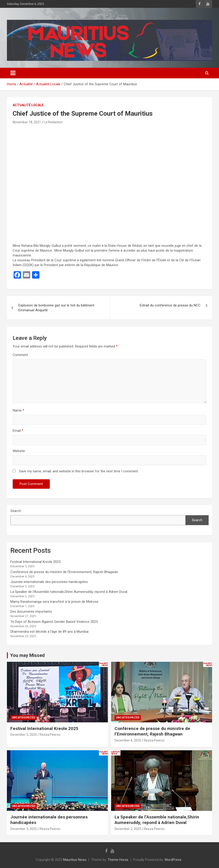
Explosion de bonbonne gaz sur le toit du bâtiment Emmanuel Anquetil (56, 308)
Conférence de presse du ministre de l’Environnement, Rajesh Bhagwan (64, 572)
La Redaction (53, 122)
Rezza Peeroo (50, 735)
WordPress (173, 860)
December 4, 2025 (128, 740)
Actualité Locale (28, 105)
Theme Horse (118, 860)
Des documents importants (31, 612)
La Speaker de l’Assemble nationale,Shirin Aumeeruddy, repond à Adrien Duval (69, 592)
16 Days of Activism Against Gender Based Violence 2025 (54, 622)
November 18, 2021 (27, 122)
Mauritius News (75, 860)
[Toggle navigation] (13, 73)
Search (16, 511)
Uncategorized (24, 718)
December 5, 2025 (24, 735)
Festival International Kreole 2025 (36, 562)
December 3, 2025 (24, 829)
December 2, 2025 (128, 829)
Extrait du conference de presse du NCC (170, 305)
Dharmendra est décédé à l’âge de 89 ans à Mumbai (49, 632)
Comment (20, 355)
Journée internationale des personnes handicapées (49, 582)
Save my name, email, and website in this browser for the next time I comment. (79, 471)
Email (18, 431)
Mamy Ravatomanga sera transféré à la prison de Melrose (54, 602)
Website (19, 451)
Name (18, 410)
